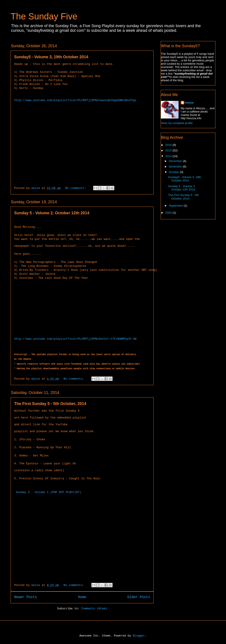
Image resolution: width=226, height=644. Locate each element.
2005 (169, 213)
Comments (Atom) (94, 608)
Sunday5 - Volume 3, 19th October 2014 (51, 57)
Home (82, 597)
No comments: (76, 188)
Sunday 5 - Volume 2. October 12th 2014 (52, 213)
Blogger (139, 635)
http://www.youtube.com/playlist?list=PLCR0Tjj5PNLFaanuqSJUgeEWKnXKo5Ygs (75, 100)
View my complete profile (177, 123)
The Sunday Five (44, 16)
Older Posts (139, 597)
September (176, 206)
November (176, 167)
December (176, 161)
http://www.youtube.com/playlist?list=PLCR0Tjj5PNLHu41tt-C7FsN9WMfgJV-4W (75, 339)
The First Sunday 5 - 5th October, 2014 (50, 403)
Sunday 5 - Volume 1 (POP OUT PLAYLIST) (49, 492)
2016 (169, 145)
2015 (169, 150)
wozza (189, 103)
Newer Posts (25, 597)
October (174, 172)
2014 (169, 156)
